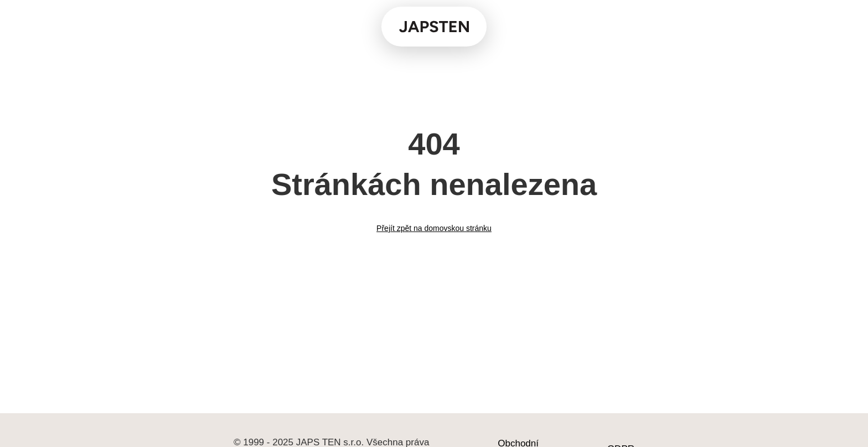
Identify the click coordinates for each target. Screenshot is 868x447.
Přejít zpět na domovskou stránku (434, 228)
